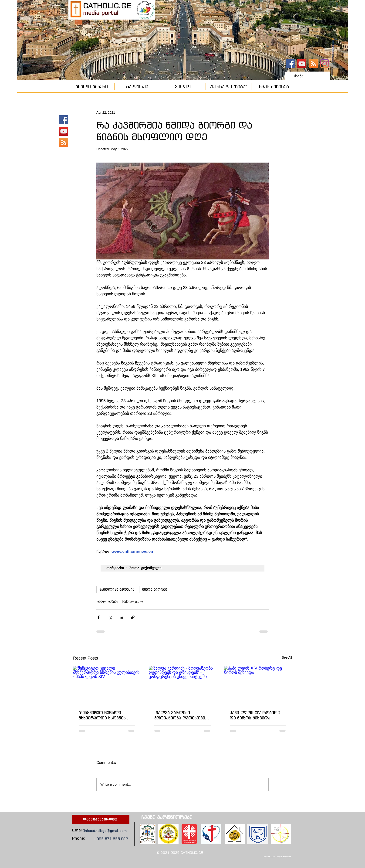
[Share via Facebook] (99, 617)
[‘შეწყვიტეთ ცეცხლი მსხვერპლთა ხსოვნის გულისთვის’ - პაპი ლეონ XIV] (107, 685)
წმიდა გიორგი (155, 589)
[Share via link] (133, 617)
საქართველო (132, 601)
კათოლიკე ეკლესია (117, 589)
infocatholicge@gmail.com (105, 831)
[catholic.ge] (290, 64)
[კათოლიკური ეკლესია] (313, 64)
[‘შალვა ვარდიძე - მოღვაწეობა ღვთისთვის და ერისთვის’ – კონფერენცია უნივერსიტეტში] (183, 685)
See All (287, 657)
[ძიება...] (307, 76)
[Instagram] (325, 64)
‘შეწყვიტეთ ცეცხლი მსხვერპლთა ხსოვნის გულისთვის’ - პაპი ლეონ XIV (106, 715)
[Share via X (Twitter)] (110, 617)
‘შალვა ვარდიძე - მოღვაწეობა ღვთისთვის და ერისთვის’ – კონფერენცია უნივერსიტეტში (181, 715)
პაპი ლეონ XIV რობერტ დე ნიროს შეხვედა (255, 715)
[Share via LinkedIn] (121, 617)
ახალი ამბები (108, 601)
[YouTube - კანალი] (302, 64)
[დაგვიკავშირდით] (101, 819)
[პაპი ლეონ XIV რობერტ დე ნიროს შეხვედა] (258, 685)
